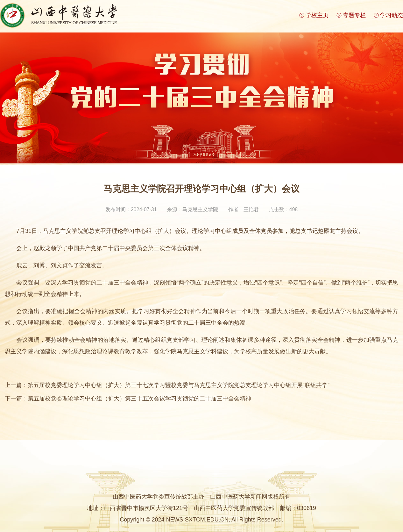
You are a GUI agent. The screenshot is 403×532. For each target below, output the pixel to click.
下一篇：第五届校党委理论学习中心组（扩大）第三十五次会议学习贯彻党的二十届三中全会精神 (128, 399)
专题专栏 (354, 15)
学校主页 (317, 15)
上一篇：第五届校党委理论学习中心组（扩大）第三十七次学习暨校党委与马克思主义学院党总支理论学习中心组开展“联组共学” (167, 385)
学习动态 (392, 15)
